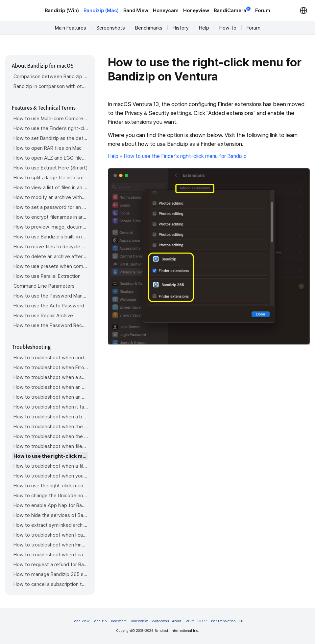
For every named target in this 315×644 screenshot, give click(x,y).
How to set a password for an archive (51, 207)
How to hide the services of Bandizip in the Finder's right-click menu (51, 515)
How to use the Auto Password (49, 306)
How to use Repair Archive (43, 316)
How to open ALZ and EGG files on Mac (51, 158)
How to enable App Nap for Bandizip (51, 505)
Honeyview (196, 11)
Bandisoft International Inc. (177, 631)
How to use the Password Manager (51, 296)
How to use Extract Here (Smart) (50, 168)
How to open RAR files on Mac (48, 148)
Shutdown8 (160, 621)
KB (241, 621)
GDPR (202, 621)
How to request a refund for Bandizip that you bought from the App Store (51, 565)
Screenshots (111, 28)
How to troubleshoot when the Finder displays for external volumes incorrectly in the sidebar (51, 427)
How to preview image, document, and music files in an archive (51, 227)
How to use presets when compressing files (51, 266)
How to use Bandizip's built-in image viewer (51, 237)
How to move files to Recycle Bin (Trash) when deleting (51, 247)
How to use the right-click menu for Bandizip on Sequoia (51, 486)
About (177, 621)
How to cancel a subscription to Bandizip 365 (51, 584)
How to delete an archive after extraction (51, 256)
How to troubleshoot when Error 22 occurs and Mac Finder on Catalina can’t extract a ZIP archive (51, 367)
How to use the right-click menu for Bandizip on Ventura (51, 456)
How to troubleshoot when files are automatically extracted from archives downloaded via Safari (51, 446)
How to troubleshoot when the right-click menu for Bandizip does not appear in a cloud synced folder (51, 436)
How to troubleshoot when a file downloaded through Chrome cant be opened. (51, 466)
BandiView (136, 11)
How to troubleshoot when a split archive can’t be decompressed (51, 377)
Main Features (71, 28)
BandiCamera (232, 10)
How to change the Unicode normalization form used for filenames (51, 496)
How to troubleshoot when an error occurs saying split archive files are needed (51, 387)
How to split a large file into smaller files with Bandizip (51, 178)
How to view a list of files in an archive (51, 188)
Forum (263, 11)
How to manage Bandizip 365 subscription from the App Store (51, 574)
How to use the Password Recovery (51, 325)
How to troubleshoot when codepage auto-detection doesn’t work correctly (51, 358)
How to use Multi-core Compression (51, 119)
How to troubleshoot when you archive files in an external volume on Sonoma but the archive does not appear (51, 476)
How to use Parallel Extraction (47, 276)
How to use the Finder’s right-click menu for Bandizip (51, 128)
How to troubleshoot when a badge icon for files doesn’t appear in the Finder (51, 417)
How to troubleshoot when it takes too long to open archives (51, 407)
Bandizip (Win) (62, 11)
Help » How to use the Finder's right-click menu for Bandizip (177, 156)
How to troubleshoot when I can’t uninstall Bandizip (51, 535)
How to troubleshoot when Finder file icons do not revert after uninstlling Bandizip (51, 545)
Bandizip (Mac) (101, 11)
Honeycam (166, 11)
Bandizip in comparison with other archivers (51, 86)
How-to (228, 28)
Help (204, 28)
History (181, 28)
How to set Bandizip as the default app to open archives (51, 138)
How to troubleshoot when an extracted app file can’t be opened (51, 397)
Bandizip (99, 621)
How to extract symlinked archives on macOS (51, 525)
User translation (223, 621)
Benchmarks (149, 28)
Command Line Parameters (44, 286)
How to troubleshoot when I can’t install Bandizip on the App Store (51, 555)
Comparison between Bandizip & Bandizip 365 (51, 77)
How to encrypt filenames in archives (51, 217)
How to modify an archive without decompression (51, 197)
